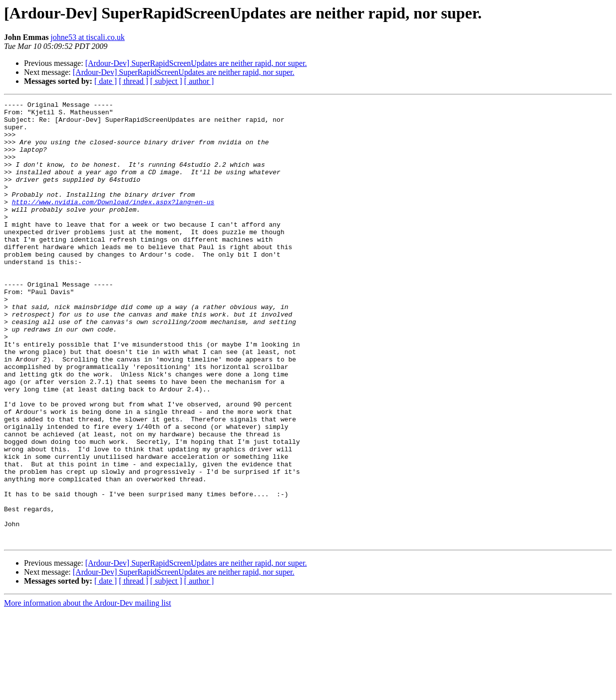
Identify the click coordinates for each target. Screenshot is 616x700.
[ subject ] (166, 81)
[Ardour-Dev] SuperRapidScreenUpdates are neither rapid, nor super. (196, 63)
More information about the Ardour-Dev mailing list (88, 691)
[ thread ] (134, 81)
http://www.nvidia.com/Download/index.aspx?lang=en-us (113, 223)
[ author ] (199, 81)
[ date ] (106, 81)
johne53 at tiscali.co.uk (87, 37)
